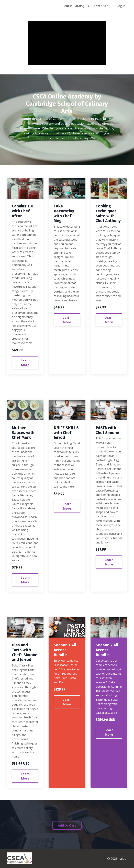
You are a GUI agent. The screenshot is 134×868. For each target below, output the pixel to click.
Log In (121, 6)
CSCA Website (98, 6)
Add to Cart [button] (67, 825)
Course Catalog (74, 6)
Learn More (25, 363)
